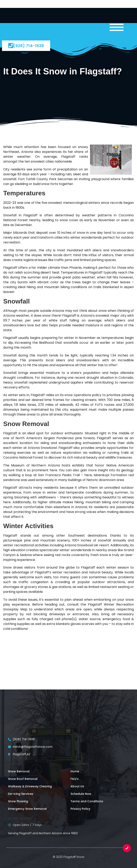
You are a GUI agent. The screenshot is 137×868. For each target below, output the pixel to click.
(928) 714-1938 (26, 46)
